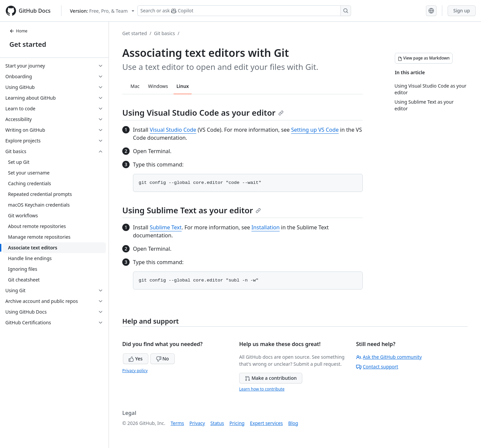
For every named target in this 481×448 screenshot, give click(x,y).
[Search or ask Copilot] (244, 11)
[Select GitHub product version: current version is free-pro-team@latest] (102, 11)
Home (18, 31)
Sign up (462, 11)
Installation (266, 227)
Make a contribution (271, 378)
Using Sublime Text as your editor (192, 210)
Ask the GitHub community (389, 357)
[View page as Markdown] (424, 58)
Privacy (197, 423)
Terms (177, 423)
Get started (28, 44)
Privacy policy (135, 371)
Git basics (165, 33)
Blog (293, 423)
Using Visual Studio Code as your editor (203, 113)
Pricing (237, 423)
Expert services (266, 423)
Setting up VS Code (315, 130)
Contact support (377, 367)
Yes (136, 359)
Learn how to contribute (262, 389)
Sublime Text (166, 227)
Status (217, 423)
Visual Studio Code (173, 130)
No (163, 359)
